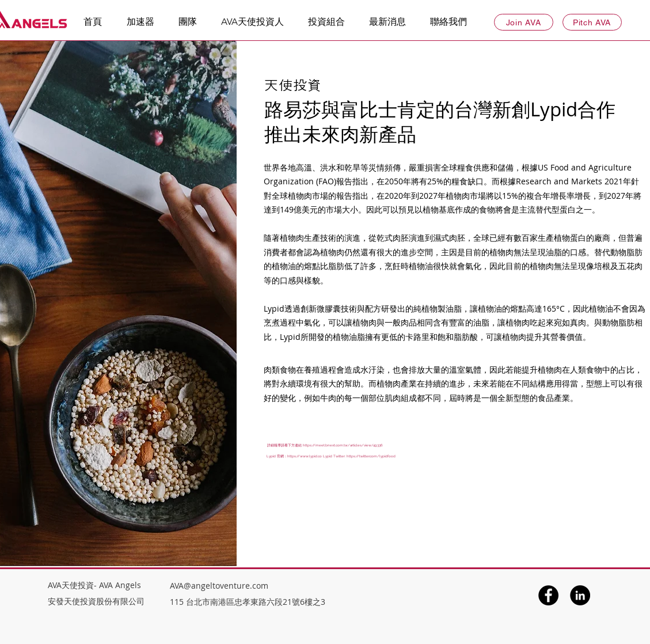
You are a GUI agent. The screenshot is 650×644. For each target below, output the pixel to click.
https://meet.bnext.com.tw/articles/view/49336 (343, 445)
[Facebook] (548, 595)
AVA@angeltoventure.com (219, 586)
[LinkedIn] (580, 595)
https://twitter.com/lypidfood (371, 456)
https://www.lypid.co (305, 456)
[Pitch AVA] (592, 22)
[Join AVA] (524, 22)
